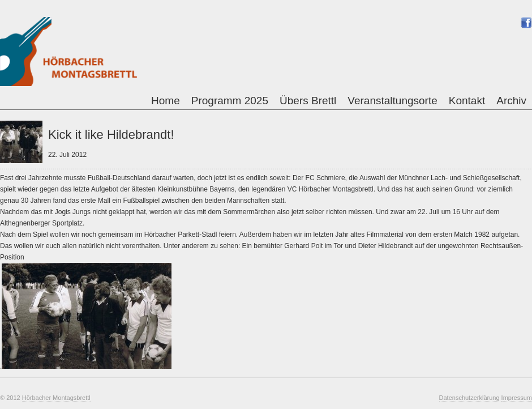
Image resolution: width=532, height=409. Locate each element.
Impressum (517, 398)
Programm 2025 (230, 101)
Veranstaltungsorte (392, 101)
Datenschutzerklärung (470, 398)
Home (166, 101)
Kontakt (467, 101)
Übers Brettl (308, 101)
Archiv (511, 101)
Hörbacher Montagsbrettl (56, 398)
